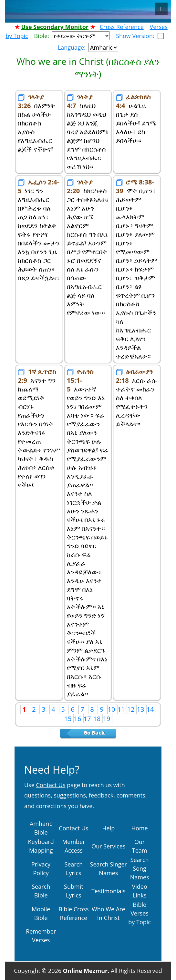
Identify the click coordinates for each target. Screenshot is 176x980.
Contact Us (73, 828)
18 (98, 719)
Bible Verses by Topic (140, 913)
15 (69, 719)
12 (132, 709)
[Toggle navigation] (161, 9)
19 (108, 719)
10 (112, 709)
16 (78, 719)
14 (151, 709)
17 (88, 719)
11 (122, 709)
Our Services (108, 846)
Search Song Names (140, 868)
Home (140, 828)
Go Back (99, 733)
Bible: (43, 36)
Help (108, 828)
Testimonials (109, 891)
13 (141, 709)
